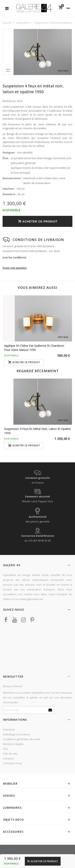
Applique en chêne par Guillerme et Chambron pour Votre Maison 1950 (34, 348)
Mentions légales (13, 744)
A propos (8, 758)
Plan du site (10, 754)
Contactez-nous (13, 763)
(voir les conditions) (14, 257)
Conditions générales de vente (22, 739)
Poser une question (15, 268)
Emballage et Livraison (17, 734)
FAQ (5, 749)
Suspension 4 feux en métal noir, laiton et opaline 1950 (37, 431)
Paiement (9, 730)
